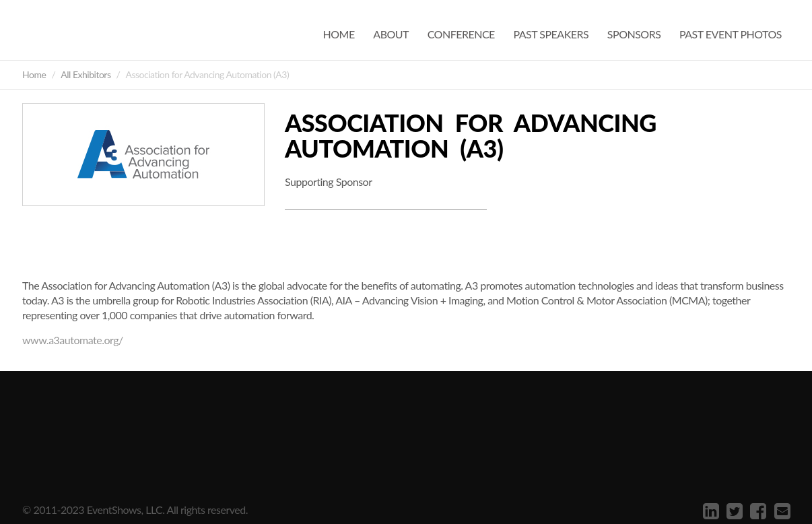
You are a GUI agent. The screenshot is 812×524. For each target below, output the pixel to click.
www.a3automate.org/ (73, 340)
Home (339, 34)
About (391, 34)
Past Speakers (551, 34)
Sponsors (634, 34)
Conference (461, 34)
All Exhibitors (86, 74)
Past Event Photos (731, 34)
